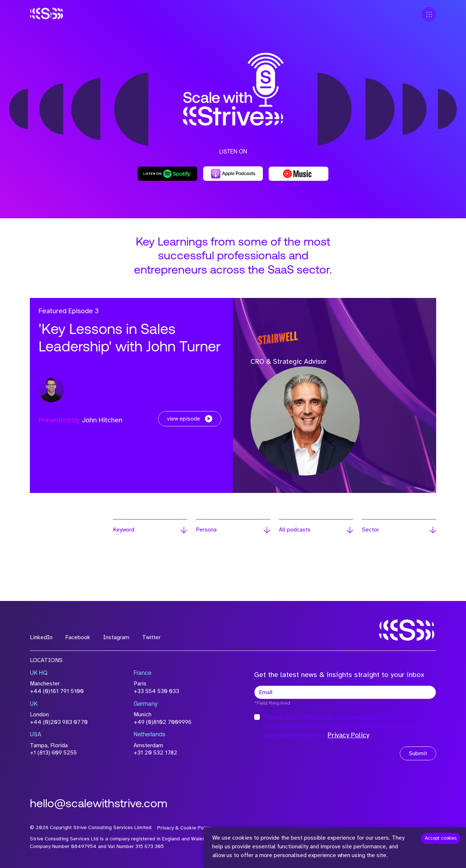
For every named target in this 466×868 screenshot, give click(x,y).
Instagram (116, 637)
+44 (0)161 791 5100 (57, 691)
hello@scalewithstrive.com (99, 804)
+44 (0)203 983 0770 (59, 722)
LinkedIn (41, 637)
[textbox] (345, 692)
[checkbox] (257, 717)
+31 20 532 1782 (155, 753)
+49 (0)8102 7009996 (163, 722)
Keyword (124, 530)
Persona (206, 530)
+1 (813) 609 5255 (53, 753)
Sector (370, 530)
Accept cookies (441, 838)
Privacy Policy (348, 735)
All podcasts (295, 530)
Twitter (151, 637)
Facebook (78, 637)
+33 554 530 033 (156, 691)
